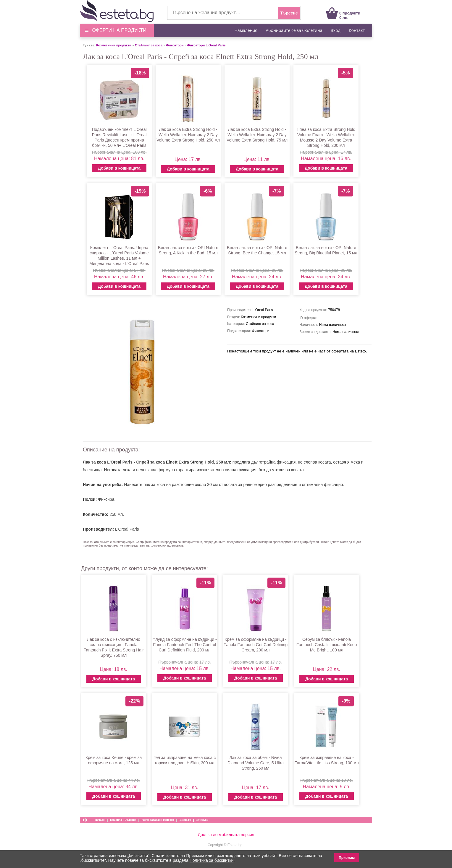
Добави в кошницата (119, 168)
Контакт (357, 30)
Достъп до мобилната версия (226, 835)
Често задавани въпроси (158, 820)
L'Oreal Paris (127, 529)
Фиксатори (175, 45)
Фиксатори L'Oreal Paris (206, 45)
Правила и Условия (123, 820)
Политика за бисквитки (212, 860)
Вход (336, 30)
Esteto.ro (185, 820)
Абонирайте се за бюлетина (294, 30)
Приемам (347, 858)
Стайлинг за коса (149, 45)
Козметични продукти (114, 45)
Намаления (246, 30)
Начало (100, 820)
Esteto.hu (202, 820)
